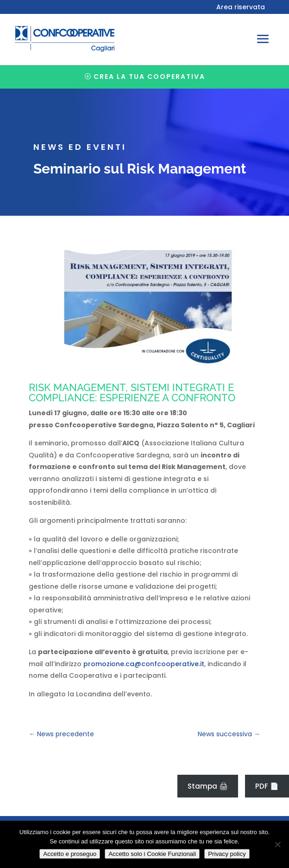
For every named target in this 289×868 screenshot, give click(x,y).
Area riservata (241, 8)
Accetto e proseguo (70, 854)
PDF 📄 (267, 786)
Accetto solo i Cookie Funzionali (152, 854)
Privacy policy (227, 854)
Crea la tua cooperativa (149, 77)
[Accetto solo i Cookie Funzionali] (277, 844)
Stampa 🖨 (208, 786)
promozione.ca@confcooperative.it (144, 664)
